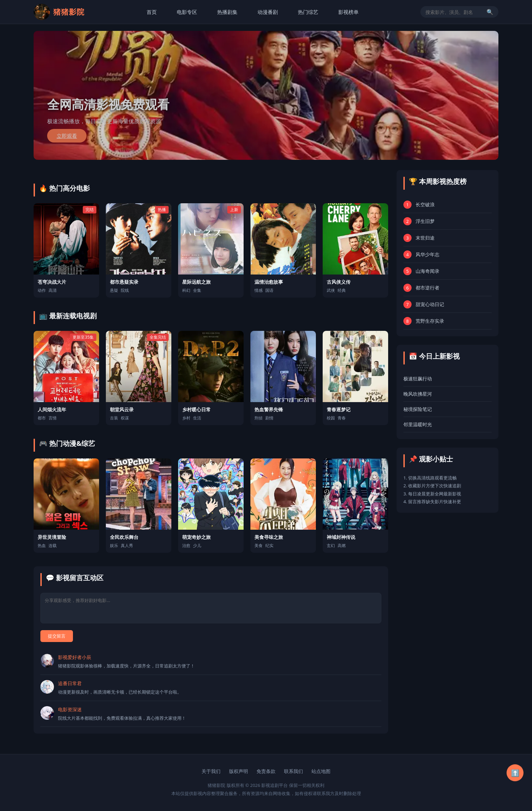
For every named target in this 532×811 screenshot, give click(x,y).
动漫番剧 (268, 12)
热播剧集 (227, 12)
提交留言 (57, 636)
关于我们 (211, 771)
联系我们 (293, 771)
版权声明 (239, 771)
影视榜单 (348, 12)
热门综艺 (308, 12)
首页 (152, 12)
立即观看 (67, 136)
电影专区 (187, 12)
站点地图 (321, 771)
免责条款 (266, 771)
